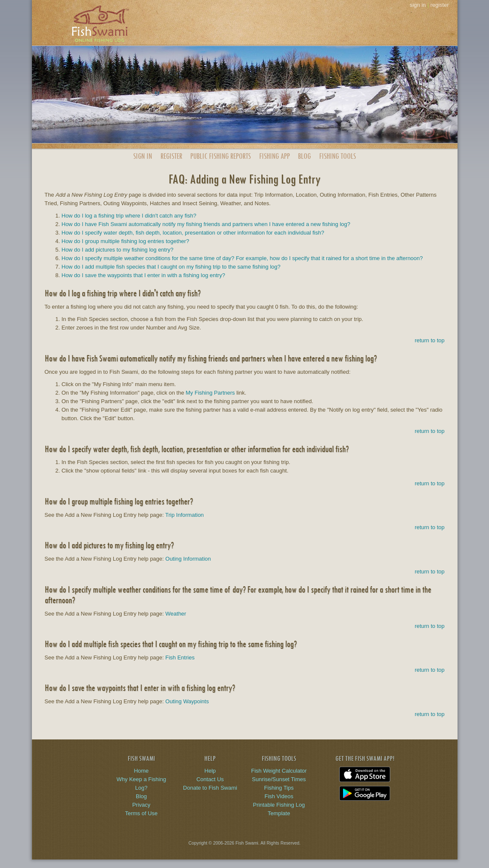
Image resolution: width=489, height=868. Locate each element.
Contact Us (210, 779)
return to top (429, 340)
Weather (176, 614)
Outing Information (188, 559)
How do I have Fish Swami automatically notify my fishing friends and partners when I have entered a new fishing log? (206, 224)
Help (210, 771)
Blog (304, 156)
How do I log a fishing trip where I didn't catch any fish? (129, 216)
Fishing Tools (337, 156)
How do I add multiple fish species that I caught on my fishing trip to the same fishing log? (171, 267)
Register (171, 156)
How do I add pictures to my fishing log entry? (118, 250)
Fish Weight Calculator (279, 771)
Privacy (142, 805)
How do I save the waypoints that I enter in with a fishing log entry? (143, 275)
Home (142, 771)
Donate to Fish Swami (210, 788)
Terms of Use (142, 813)
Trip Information (184, 515)
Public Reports (220, 156)
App (275, 156)
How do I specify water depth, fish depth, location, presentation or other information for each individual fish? (193, 233)
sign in (418, 5)
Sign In (143, 156)
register (439, 5)
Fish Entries (180, 657)
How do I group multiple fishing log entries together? (126, 241)
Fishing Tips (279, 788)
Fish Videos (279, 796)
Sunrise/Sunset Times (279, 779)
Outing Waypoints (187, 701)
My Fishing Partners (210, 393)
